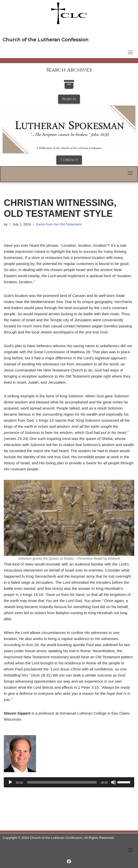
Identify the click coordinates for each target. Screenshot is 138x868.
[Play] (10, 782)
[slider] (62, 782)
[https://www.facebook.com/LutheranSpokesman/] (69, 862)
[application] (69, 782)
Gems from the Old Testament (59, 224)
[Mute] (113, 782)
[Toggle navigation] (130, 52)
